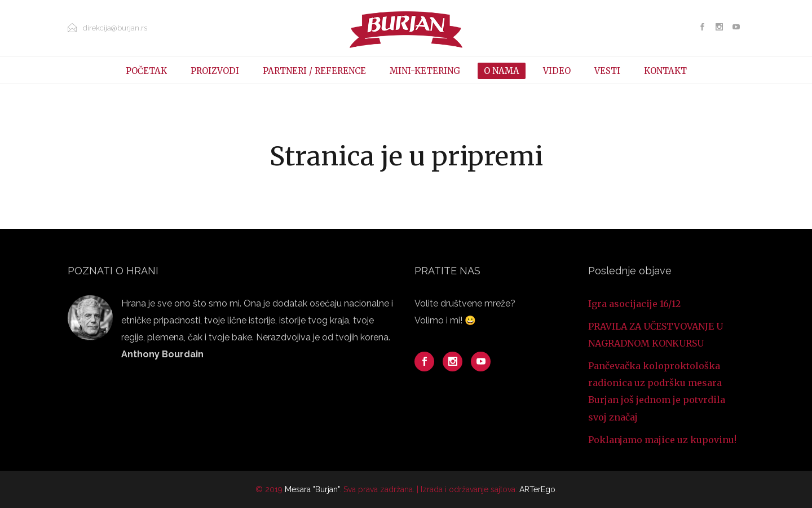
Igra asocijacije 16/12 (634, 304)
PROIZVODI (215, 71)
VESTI (607, 71)
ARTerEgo (537, 489)
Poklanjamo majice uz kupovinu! (662, 440)
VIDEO (557, 71)
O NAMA (502, 71)
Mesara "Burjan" (312, 489)
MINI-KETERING (425, 71)
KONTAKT (665, 71)
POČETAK (146, 71)
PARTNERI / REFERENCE (314, 71)
